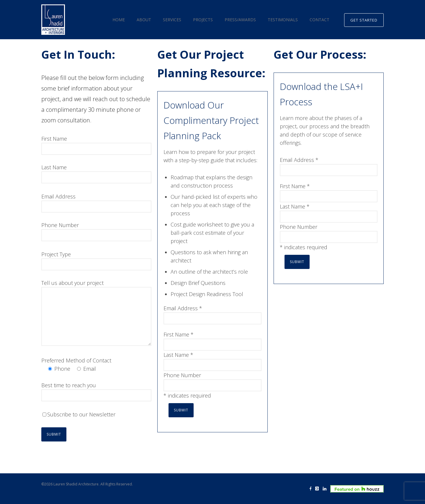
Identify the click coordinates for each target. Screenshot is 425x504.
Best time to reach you (69, 385)
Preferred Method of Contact (76, 360)
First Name (54, 139)
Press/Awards (240, 20)
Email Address (58, 196)
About (144, 20)
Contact (319, 20)
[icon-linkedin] (326, 489)
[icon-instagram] (318, 489)
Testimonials (283, 20)
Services (172, 20)
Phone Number (60, 225)
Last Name (54, 167)
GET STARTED (364, 20)
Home (119, 20)
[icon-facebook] (312, 489)
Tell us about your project (72, 283)
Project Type (56, 254)
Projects (203, 20)
